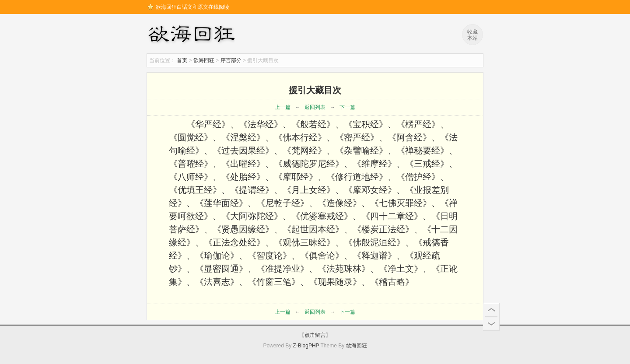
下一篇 (347, 107)
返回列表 (315, 107)
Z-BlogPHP (306, 346)
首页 (182, 60)
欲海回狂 (193, 35)
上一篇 (283, 107)
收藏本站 (472, 35)
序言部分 (231, 60)
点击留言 (315, 335)
